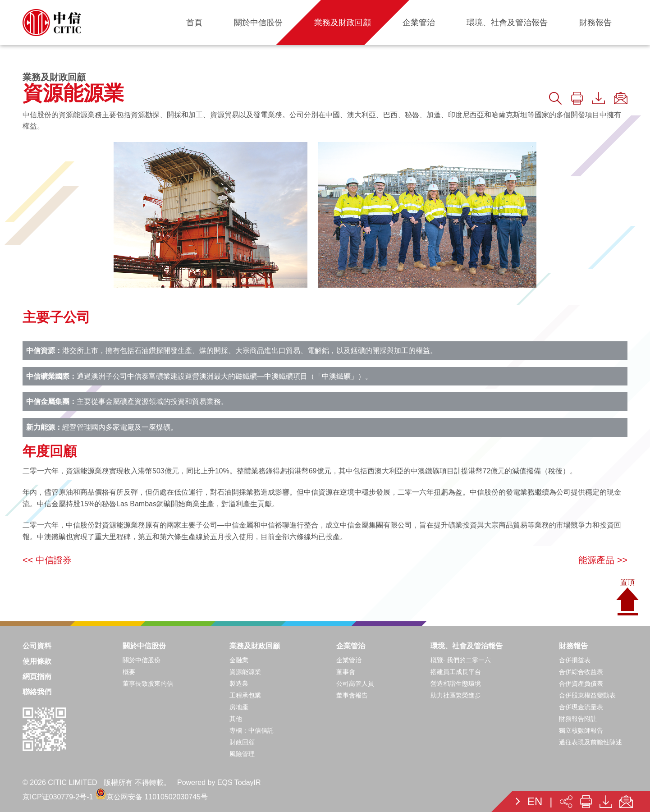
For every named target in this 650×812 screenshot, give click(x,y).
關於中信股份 (144, 646)
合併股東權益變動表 (587, 695)
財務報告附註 (578, 719)
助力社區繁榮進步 (456, 695)
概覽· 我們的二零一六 (461, 660)
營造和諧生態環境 (456, 684)
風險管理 (242, 754)
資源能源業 (245, 672)
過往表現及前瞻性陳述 (590, 742)
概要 (129, 672)
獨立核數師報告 (581, 730)
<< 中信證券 (47, 560)
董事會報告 (352, 695)
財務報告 (573, 646)
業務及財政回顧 (255, 646)
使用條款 (37, 661)
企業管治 (351, 646)
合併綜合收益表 (581, 672)
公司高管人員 (355, 684)
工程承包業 (245, 695)
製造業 (239, 684)
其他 (236, 719)
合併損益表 (575, 660)
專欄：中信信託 (252, 730)
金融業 (239, 660)
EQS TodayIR (239, 782)
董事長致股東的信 (148, 684)
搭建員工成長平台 (456, 672)
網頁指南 (37, 677)
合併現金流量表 (581, 707)
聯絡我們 (37, 692)
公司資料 (37, 646)
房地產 (239, 707)
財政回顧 (242, 742)
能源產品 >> (603, 560)
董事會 (346, 672)
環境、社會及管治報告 (467, 646)
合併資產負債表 (581, 684)
